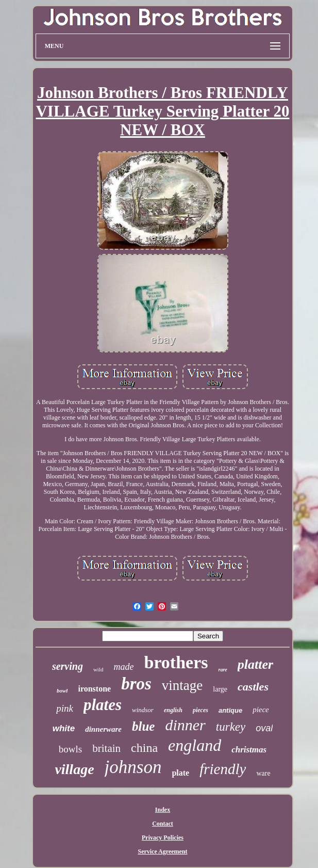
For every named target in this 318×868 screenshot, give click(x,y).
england (195, 745)
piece (261, 710)
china (144, 748)
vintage (182, 685)
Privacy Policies (163, 838)
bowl (62, 690)
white (64, 728)
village (74, 769)
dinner (185, 725)
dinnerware (103, 729)
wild (98, 669)
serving (68, 666)
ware (263, 773)
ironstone (94, 689)
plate (180, 773)
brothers (176, 662)
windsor (143, 710)
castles (253, 687)
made (123, 667)
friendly (223, 769)
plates (103, 705)
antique (230, 710)
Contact (163, 824)
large (220, 689)
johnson (133, 767)
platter (255, 664)
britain (106, 748)
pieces (200, 710)
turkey (231, 727)
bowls (70, 749)
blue (143, 726)
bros (136, 684)
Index (163, 810)
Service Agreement (162, 851)
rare (223, 670)
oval (264, 728)
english (173, 710)
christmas (249, 750)
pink (65, 708)
